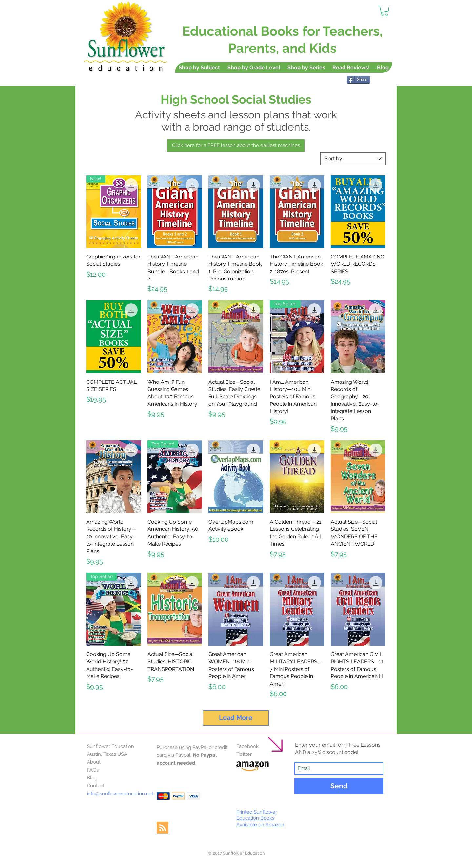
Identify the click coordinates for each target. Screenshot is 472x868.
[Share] (358, 80)
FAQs (93, 770)
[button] (384, 11)
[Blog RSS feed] (163, 828)
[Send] (339, 786)
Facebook (247, 746)
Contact (96, 786)
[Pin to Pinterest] (386, 92)
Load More (236, 718)
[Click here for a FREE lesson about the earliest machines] (236, 146)
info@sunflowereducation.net (120, 794)
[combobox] (353, 159)
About (94, 762)
